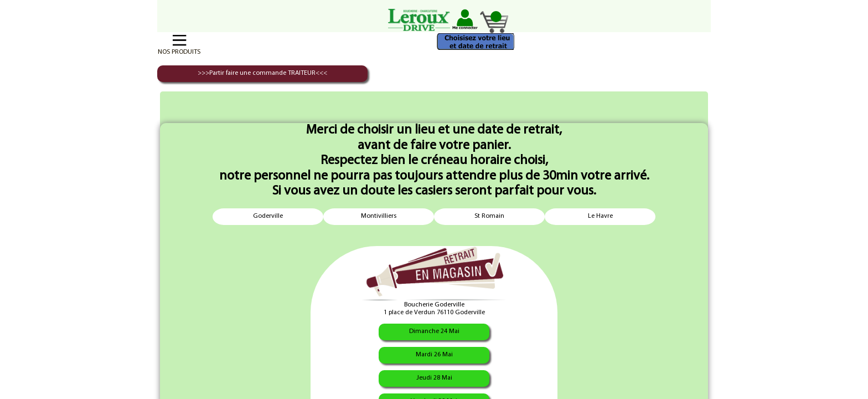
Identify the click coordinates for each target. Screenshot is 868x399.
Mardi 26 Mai (434, 355)
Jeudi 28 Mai (434, 378)
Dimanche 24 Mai (434, 331)
